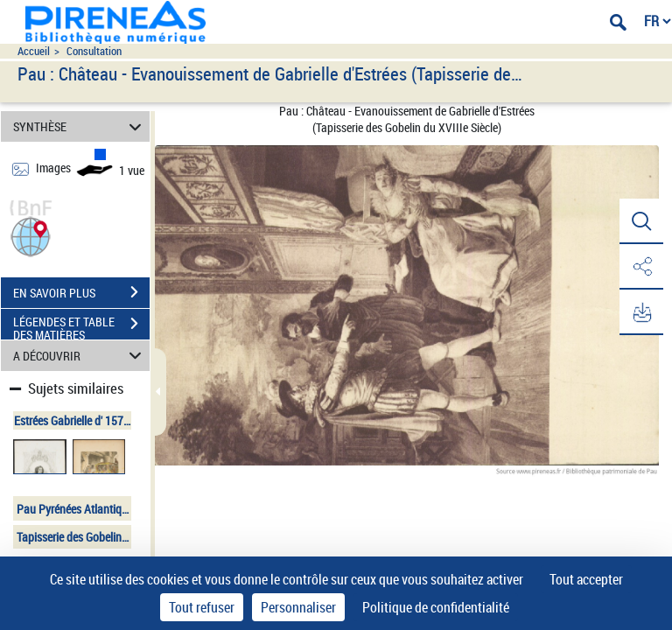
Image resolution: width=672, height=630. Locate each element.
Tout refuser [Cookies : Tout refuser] (202, 607)
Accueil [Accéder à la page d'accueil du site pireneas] (34, 51)
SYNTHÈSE (80, 126)
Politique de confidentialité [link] (436, 607)
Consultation (94, 51)
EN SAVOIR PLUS (81, 292)
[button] (31, 235)
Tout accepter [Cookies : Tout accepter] (586, 579)
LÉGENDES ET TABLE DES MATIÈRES (81, 325)
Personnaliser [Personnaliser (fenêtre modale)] (298, 607)
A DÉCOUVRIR (80, 356)
